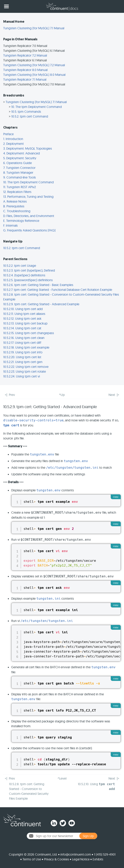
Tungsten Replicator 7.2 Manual (25, 55)
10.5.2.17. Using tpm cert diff (22, 343)
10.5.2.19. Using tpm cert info (23, 352)
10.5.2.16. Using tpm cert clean (24, 338)
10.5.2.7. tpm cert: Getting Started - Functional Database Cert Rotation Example (58, 290)
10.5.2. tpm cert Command (30, 116)
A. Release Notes (15, 201)
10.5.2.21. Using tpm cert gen (23, 362)
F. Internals (10, 225)
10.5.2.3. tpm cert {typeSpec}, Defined (29, 270)
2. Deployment (13, 144)
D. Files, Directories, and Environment (29, 216)
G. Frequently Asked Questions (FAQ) (29, 230)
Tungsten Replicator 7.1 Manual (25, 79)
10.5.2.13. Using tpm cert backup (25, 323)
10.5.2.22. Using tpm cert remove (26, 367)
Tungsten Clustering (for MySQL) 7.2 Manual (34, 65)
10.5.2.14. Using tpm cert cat (22, 328)
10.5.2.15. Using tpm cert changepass (29, 333)
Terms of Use (32, 859)
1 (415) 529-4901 (105, 854)
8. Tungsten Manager (18, 172)
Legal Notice (81, 859)
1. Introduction (13, 139)
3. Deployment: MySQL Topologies (28, 148)
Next (112, 395)
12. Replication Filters (17, 192)
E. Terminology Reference (21, 221)
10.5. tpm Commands (26, 112)
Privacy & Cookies (57, 859)
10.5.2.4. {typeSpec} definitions (24, 275)
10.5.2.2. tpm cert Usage (20, 266)
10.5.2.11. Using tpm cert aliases (24, 314)
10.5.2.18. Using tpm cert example (26, 347)
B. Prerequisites (14, 206)
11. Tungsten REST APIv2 (20, 187)
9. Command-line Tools (20, 177)
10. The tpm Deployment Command (37, 107)
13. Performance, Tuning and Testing (28, 197)
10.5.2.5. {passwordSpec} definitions (28, 280)
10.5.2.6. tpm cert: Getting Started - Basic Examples (38, 285)
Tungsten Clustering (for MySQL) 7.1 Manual (34, 28)
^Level (62, 778)
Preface (8, 134)
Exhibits (98, 859)
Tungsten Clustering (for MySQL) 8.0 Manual (34, 75)
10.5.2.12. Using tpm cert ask (22, 318)
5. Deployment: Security (20, 158)
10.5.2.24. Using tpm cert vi (22, 376)
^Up (62, 395)
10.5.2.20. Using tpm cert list (22, 357)
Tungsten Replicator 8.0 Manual (25, 70)
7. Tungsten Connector (19, 168)
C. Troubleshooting (17, 211)
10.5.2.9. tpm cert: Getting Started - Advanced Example (41, 304)
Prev (12, 395)
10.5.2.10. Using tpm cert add (23, 309)
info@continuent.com (76, 854)
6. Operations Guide (18, 163)
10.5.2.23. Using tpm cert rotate (25, 371)
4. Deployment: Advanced (22, 153)
